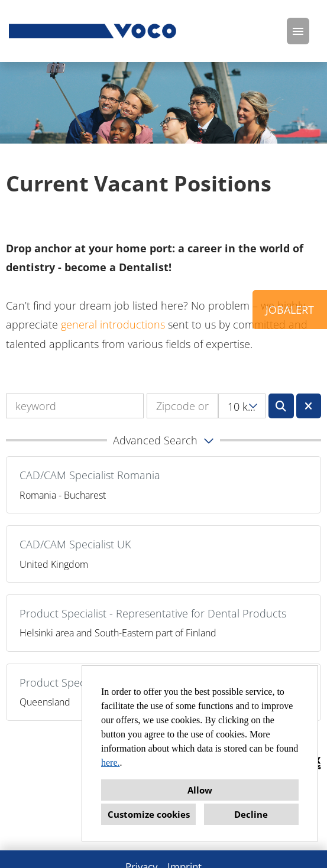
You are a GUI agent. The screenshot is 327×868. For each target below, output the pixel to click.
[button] (163, 440)
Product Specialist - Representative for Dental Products (153, 613)
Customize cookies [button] (149, 814)
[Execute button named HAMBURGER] (298, 31)
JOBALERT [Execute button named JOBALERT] (290, 310)
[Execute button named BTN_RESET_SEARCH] (309, 406)
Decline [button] (251, 814)
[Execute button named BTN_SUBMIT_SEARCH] (281, 406)
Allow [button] (200, 790)
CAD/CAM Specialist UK (75, 544)
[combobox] (242, 406)
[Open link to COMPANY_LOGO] (93, 31)
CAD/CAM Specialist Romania (90, 475)
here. (111, 763)
